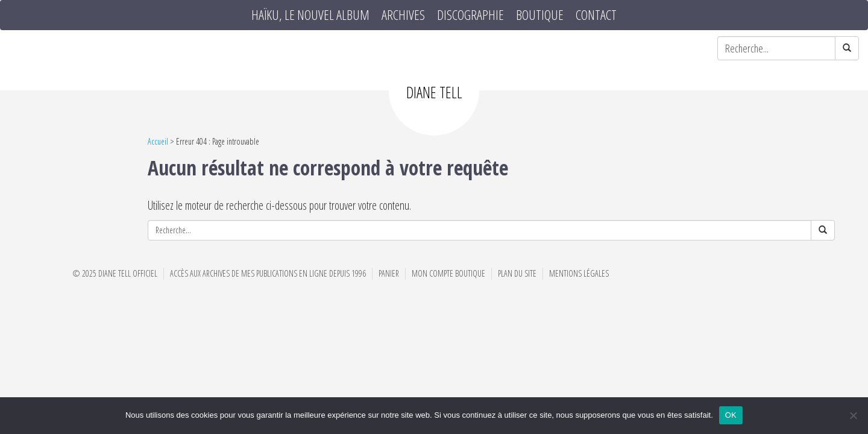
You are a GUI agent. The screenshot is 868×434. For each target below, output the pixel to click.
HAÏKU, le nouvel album (310, 15)
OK (731, 415)
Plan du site (517, 273)
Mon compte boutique (448, 273)
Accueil (158, 141)
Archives (403, 15)
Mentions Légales (579, 273)
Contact (596, 15)
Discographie (470, 15)
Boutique (540, 15)
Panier (389, 273)
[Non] (853, 415)
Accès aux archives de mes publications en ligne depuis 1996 (268, 273)
